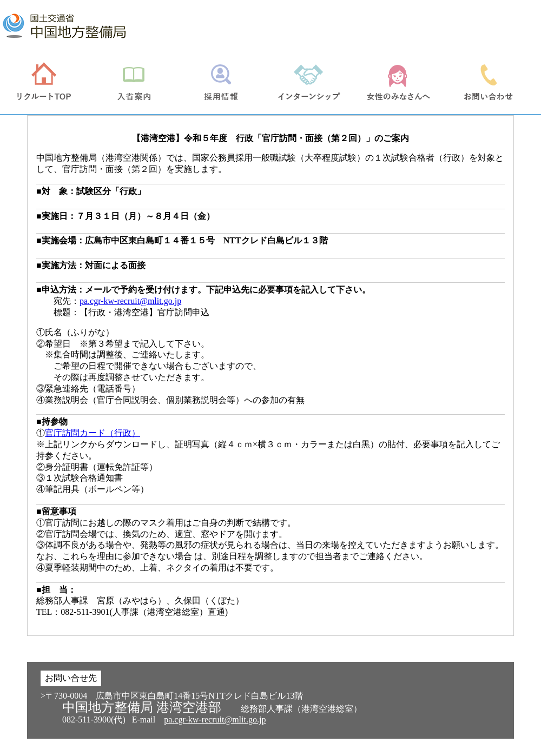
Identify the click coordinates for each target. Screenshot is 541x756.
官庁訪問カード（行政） (93, 433)
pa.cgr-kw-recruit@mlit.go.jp (130, 301)
